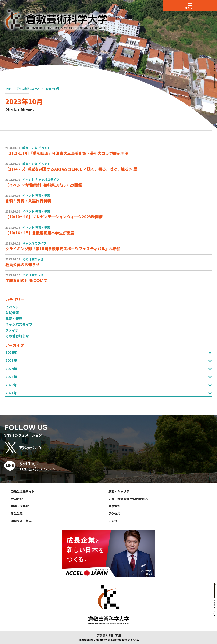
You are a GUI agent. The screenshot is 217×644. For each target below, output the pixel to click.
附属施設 (114, 506)
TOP (8, 88)
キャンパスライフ (19, 324)
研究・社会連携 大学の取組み (128, 499)
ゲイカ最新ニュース (28, 88)
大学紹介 (17, 499)
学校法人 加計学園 (109, 635)
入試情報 (12, 313)
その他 (113, 521)
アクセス (114, 513)
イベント (12, 307)
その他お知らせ (17, 336)
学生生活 (17, 513)
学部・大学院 (20, 506)
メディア (12, 330)
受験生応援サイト (23, 491)
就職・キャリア (119, 491)
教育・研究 (14, 318)
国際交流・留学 (21, 521)
